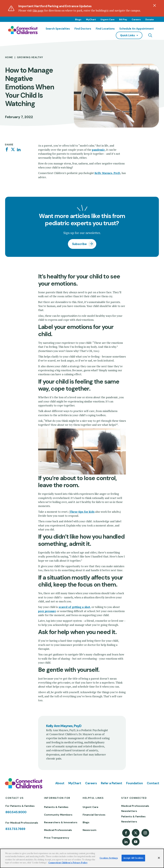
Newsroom (90, 830)
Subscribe (79, 244)
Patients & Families (56, 807)
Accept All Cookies (133, 858)
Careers (136, 19)
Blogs (78, 19)
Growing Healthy (30, 57)
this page (38, 10)
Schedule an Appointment (137, 29)
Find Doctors (83, 29)
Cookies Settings (109, 858)
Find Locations (105, 29)
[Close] (159, 858)
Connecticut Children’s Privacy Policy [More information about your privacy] (68, 863)
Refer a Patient (112, 783)
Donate (150, 19)
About (60, 783)
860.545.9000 (16, 812)
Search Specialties (58, 29)
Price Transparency (57, 838)
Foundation (135, 783)
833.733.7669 (15, 829)
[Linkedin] (19, 150)
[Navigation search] (150, 35)
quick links (127, 35)
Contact (153, 783)
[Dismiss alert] (155, 5)
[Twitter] (13, 150)
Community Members (58, 815)
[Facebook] (7, 150)
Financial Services (94, 815)
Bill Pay (123, 19)
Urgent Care (108, 19)
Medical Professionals (58, 830)
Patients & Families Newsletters (133, 819)
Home (9, 57)
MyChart (91, 19)
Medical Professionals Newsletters (135, 808)
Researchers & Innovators (61, 822)
